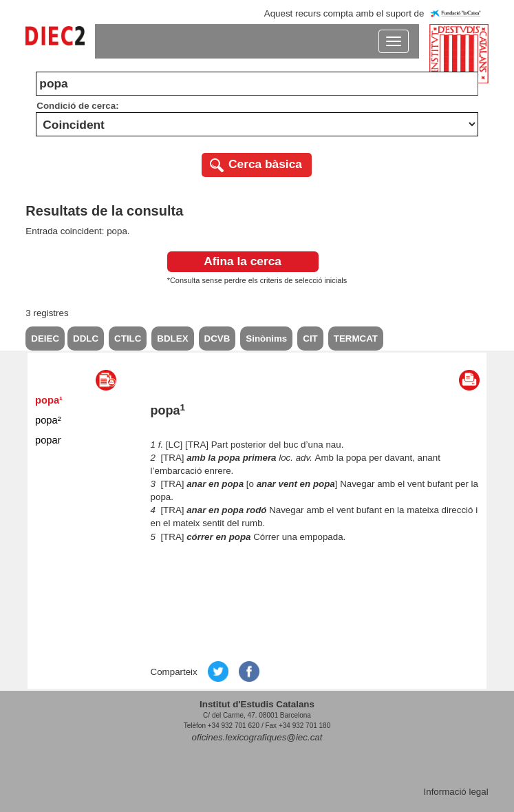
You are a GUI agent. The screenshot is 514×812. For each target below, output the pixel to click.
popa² (48, 420)
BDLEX (172, 339)
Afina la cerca (243, 261)
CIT (310, 339)
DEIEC (45, 339)
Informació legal (456, 792)
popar (48, 440)
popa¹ (49, 400)
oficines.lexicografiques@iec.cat (257, 737)
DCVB (217, 339)
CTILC (128, 339)
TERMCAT (356, 339)
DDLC (86, 339)
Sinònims (266, 339)
